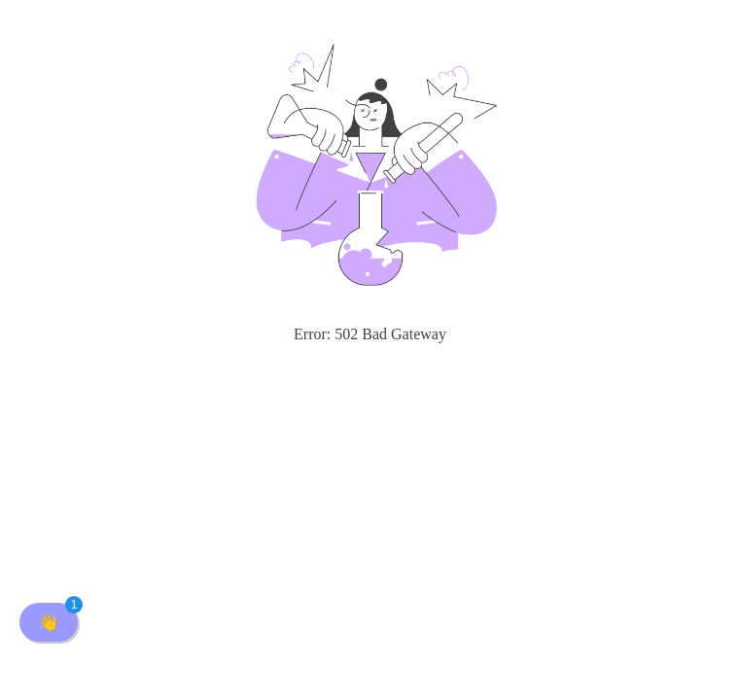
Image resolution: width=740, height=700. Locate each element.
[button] (49, 622)
